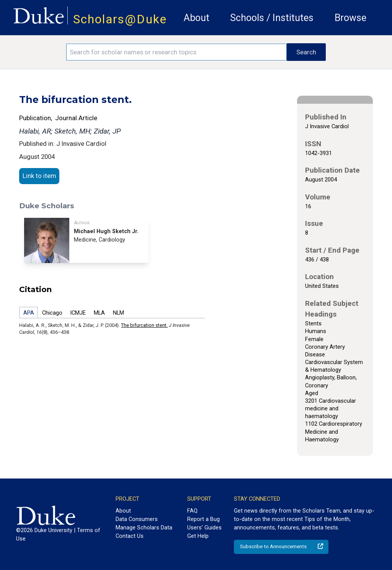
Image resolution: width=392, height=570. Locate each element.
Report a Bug (203, 519)
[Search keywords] (176, 52)
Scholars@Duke (120, 19)
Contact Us (130, 536)
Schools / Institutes (272, 18)
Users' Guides (204, 528)
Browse (350, 18)
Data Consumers (137, 519)
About (197, 18)
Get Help (198, 536)
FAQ (192, 511)
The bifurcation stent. (144, 325)
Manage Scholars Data (144, 528)
